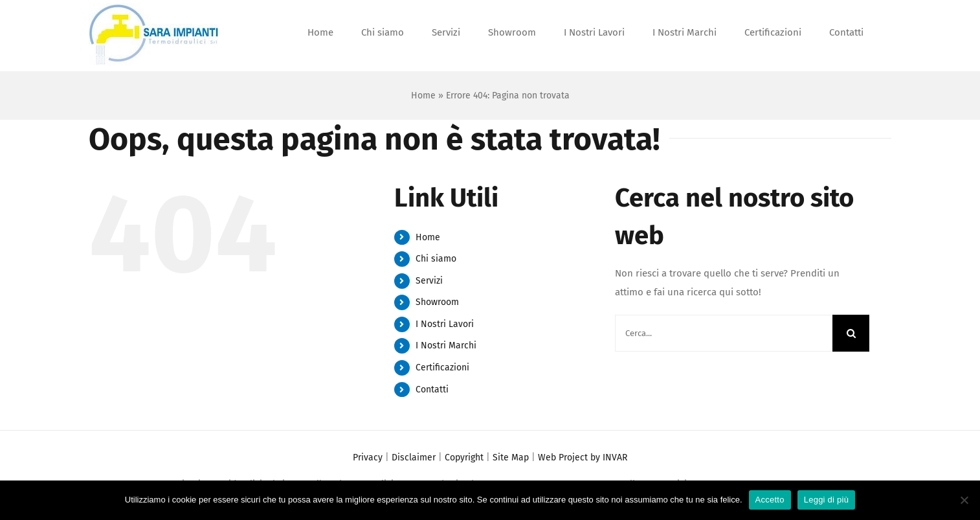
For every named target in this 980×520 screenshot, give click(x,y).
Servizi (429, 281)
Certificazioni (442, 367)
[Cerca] (851, 333)
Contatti (432, 390)
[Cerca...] (724, 333)
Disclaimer (414, 458)
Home (423, 96)
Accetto (770, 500)
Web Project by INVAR (583, 458)
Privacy (368, 458)
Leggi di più (827, 500)
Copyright (464, 458)
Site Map (511, 458)
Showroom (437, 302)
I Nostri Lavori (445, 324)
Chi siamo (436, 259)
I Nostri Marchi (446, 345)
